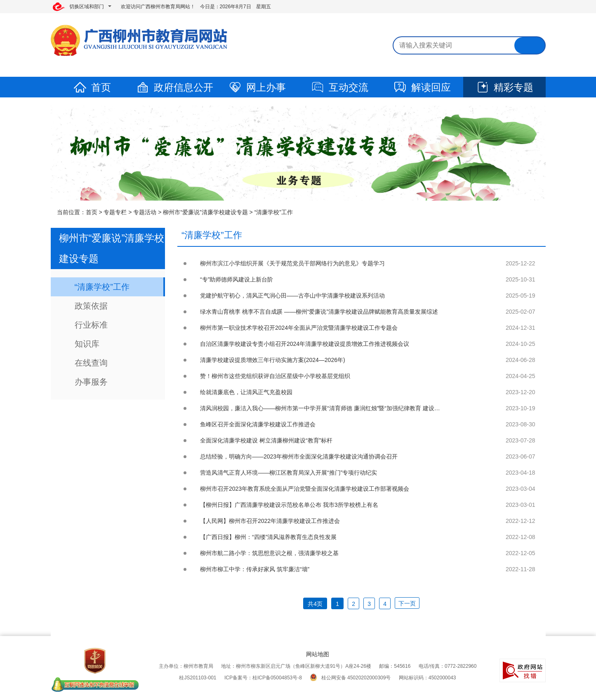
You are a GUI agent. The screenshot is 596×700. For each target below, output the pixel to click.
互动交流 (339, 87)
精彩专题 (504, 87)
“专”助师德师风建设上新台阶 (237, 279)
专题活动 (145, 212)
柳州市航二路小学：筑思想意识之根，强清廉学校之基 (269, 553)
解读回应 (422, 87)
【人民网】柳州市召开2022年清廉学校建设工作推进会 (270, 521)
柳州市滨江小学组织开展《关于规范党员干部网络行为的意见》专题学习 (292, 263)
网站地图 (318, 654)
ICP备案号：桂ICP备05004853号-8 (263, 678)
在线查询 (91, 363)
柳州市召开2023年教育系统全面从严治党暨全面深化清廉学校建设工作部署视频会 (305, 489)
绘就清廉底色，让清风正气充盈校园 (246, 392)
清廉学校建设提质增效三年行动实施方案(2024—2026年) (273, 360)
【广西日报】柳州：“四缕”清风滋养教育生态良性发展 (268, 537)
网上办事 (257, 87)
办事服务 (91, 382)
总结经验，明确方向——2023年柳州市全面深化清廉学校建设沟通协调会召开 (299, 456)
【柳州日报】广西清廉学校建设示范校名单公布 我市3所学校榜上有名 (289, 505)
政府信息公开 (174, 87)
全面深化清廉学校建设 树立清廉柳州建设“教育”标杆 (266, 440)
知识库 (87, 344)
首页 (92, 87)
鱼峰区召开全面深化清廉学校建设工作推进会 (258, 424)
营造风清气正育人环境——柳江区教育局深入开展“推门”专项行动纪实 (289, 473)
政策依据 (91, 306)
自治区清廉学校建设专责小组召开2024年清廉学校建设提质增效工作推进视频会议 (305, 344)
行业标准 (91, 325)
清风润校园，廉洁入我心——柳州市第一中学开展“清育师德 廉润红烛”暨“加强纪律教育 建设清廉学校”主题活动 (341, 408)
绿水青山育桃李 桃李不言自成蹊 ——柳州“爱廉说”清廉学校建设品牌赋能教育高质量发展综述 (319, 312)
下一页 (407, 603)
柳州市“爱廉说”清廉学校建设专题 (205, 212)
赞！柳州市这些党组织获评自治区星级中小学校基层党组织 (275, 376)
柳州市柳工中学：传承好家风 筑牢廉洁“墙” (255, 569)
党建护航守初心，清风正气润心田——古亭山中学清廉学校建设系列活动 (292, 296)
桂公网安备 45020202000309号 (350, 678)
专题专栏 (115, 212)
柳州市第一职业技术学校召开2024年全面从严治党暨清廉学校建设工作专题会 (299, 328)
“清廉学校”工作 (274, 212)
